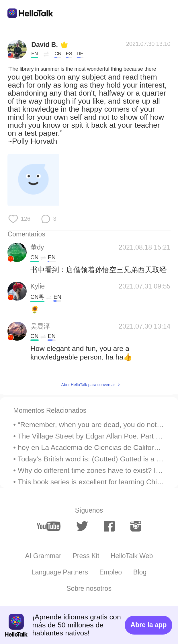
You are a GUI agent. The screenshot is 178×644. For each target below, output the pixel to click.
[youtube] (49, 526)
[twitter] (82, 526)
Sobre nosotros (89, 588)
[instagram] (136, 526)
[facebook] (109, 526)
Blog (140, 572)
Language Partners (60, 572)
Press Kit (86, 556)
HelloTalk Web (132, 556)
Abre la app (148, 625)
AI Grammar (43, 556)
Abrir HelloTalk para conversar (88, 385)
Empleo (111, 572)
